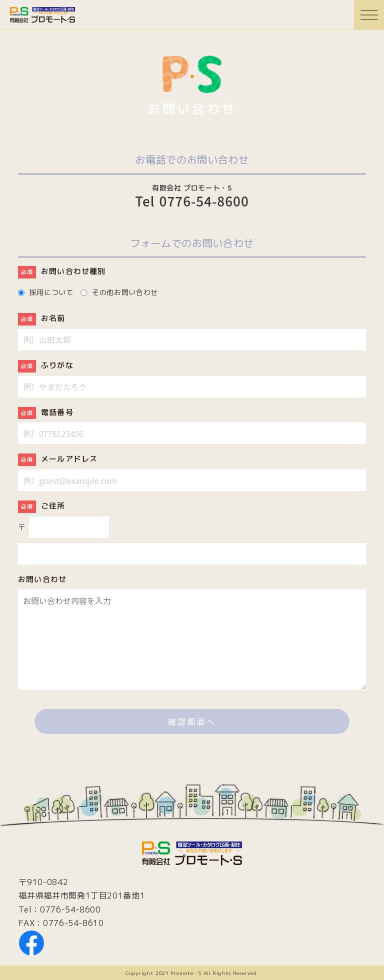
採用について (51, 292)
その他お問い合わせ (125, 292)
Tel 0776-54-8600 (192, 201)
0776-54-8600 (70, 909)
